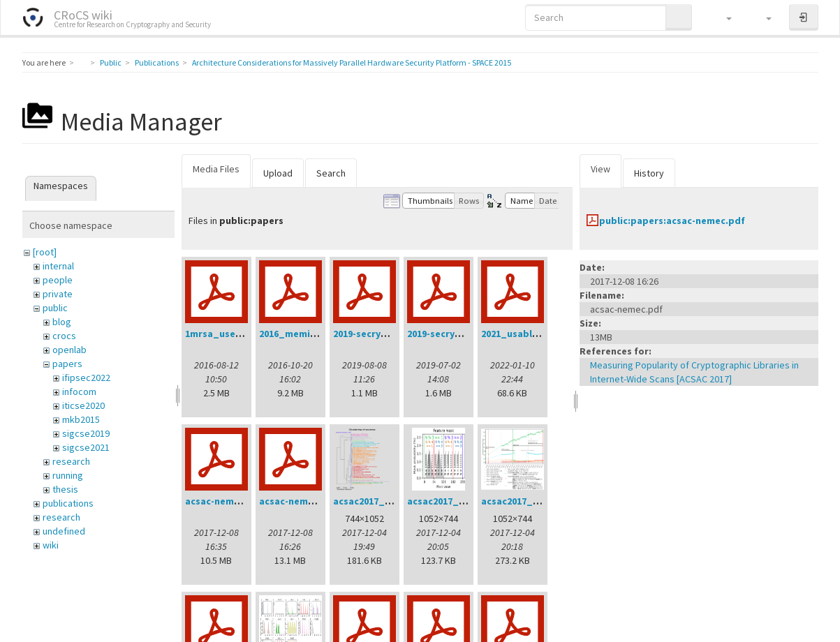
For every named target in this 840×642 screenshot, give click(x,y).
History (649, 173)
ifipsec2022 (86, 378)
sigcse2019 (86, 433)
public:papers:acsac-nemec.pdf (672, 221)
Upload (278, 173)
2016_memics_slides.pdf (316, 334)
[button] (722, 17)
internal (58, 266)
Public (111, 62)
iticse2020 (83, 405)
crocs (64, 336)
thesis (65, 489)
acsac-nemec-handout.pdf (246, 501)
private (58, 294)
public (55, 308)
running (68, 475)
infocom (79, 391)
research (71, 461)
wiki (51, 545)
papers (67, 364)
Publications (157, 62)
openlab (69, 350)
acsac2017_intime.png (532, 501)
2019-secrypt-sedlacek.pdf (468, 334)
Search (331, 173)
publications (68, 503)
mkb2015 (81, 419)
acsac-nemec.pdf (299, 501)
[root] (45, 252)
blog (62, 322)
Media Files (216, 169)
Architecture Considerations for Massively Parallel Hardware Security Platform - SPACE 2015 (352, 62)
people (58, 280)
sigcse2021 (86, 447)
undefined (64, 531)
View (600, 169)
